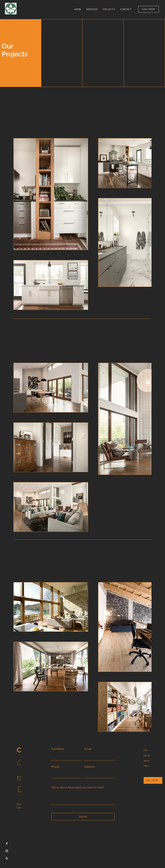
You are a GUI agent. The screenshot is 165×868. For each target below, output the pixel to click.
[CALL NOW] (148, 9)
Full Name (58, 749)
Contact (145, 766)
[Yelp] (7, 858)
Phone (55, 767)
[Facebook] (7, 843)
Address (89, 767)
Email (88, 749)
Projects (145, 761)
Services (145, 755)
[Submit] (83, 817)
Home (144, 750)
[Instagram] (7, 851)
